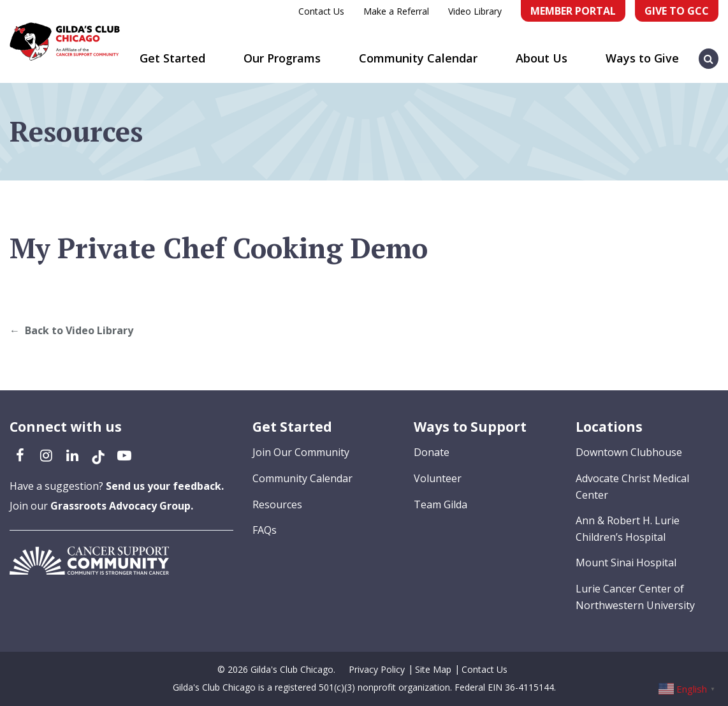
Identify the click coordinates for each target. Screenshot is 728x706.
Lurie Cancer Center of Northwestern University (635, 597)
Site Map (433, 669)
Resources (277, 504)
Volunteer (438, 478)
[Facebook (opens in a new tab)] (20, 455)
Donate (432, 452)
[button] (709, 52)
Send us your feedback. (165, 486)
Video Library (475, 11)
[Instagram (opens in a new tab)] (46, 455)
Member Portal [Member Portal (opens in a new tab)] (573, 11)
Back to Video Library (79, 330)
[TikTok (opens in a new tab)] (98, 455)
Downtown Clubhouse (629, 452)
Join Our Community (301, 452)
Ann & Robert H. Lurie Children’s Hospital (628, 529)
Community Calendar (418, 58)
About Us (542, 58)
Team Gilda (440, 504)
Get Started (172, 58)
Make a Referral (396, 11)
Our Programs (282, 58)
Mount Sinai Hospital (626, 563)
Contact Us (321, 11)
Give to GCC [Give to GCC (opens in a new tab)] (677, 11)
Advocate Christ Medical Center (632, 487)
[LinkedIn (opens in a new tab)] (72, 455)
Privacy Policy (377, 669)
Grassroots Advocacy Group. (122, 506)
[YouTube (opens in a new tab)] (124, 455)
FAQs (265, 530)
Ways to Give (642, 58)
